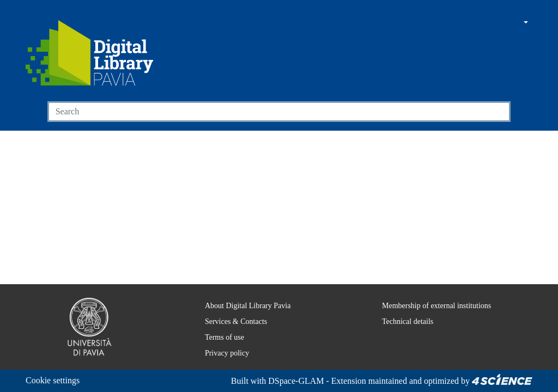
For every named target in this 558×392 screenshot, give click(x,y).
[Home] (89, 53)
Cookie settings (56, 380)
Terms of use (219, 337)
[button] (495, 23)
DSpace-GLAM (284, 381)
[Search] (266, 112)
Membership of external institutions (433, 305)
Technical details (400, 321)
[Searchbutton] (498, 112)
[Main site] (475, 23)
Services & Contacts (231, 321)
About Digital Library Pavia (241, 305)
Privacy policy (219, 353)
